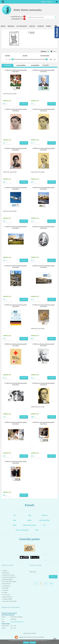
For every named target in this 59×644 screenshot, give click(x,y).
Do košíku (24, 104)
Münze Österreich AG (29, 525)
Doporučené (7, 65)
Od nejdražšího (35, 65)
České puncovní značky (9, 575)
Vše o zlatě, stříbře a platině (10, 582)
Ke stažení (5, 590)
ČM (15, 515)
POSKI (37, 530)
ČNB (30, 515)
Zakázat (33, 642)
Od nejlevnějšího (21, 65)
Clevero (19, 637)
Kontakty (5, 592)
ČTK (45, 525)
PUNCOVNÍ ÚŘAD (44, 520)
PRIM (15, 520)
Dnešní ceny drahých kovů (9, 577)
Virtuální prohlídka (7, 599)
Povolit (26, 642)
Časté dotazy (6, 573)
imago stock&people (22, 530)
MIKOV (29, 520)
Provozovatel (6, 595)
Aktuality (5, 571)
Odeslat (53, 577)
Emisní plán (6, 588)
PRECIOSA (45, 515)
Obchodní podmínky (8, 579)
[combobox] (55, 51)
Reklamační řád (7, 584)
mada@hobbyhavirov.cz (17, 17)
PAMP (15, 525)
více (48, 641)
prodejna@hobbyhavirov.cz (17, 622)
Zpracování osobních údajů (10, 601)
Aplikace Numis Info (8, 597)
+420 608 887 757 (17, 19)
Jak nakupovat (6, 586)
